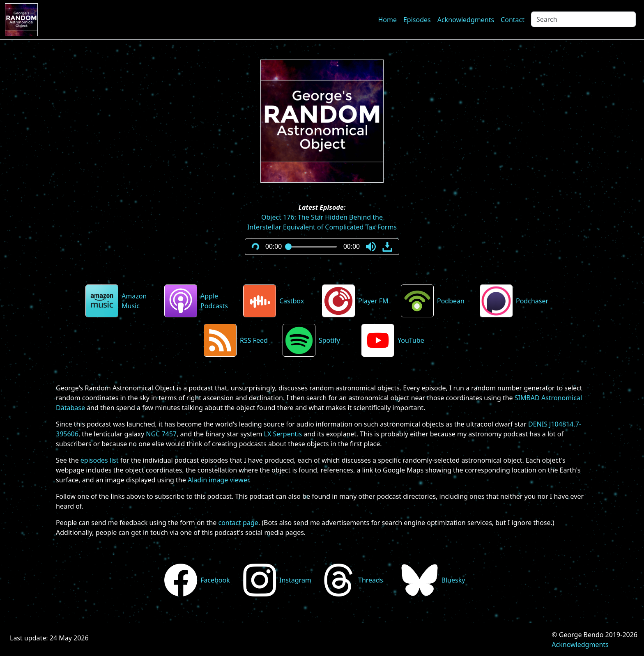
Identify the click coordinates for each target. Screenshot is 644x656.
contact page (238, 523)
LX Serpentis (283, 434)
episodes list (100, 460)
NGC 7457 (161, 434)
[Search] (583, 19)
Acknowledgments (466, 20)
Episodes (417, 20)
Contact (513, 20)
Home (387, 20)
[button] (371, 247)
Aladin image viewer (218, 480)
